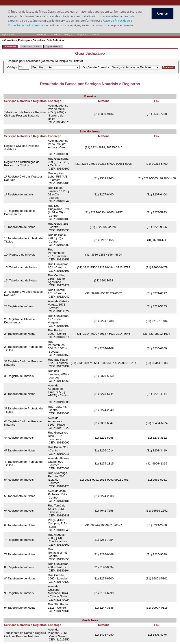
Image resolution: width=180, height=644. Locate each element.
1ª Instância (10, 47)
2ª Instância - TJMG (31, 47)
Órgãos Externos (53, 47)
